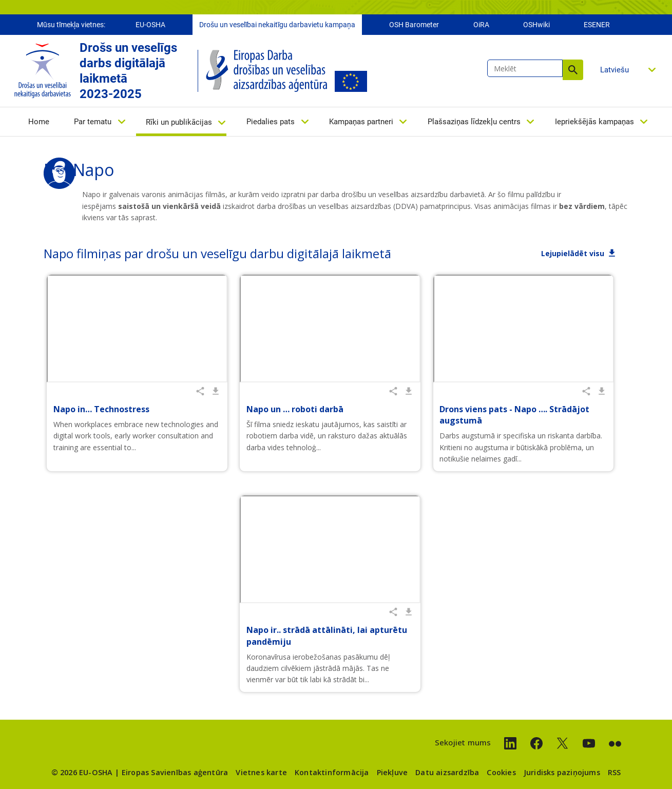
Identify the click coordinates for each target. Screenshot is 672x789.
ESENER (597, 25)
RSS (615, 772)
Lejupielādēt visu (573, 253)
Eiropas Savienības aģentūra (175, 772)
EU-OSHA (150, 25)
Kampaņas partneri (361, 122)
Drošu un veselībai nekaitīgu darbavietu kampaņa (277, 25)
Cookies (501, 772)
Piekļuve (392, 772)
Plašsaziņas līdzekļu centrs (474, 122)
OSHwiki (536, 25)
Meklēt (573, 70)
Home (39, 122)
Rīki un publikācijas (179, 122)
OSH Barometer (414, 25)
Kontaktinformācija (332, 772)
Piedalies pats (271, 122)
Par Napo (79, 170)
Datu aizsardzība (447, 772)
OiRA (481, 25)
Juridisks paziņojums (562, 772)
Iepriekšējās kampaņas (594, 122)
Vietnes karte (261, 772)
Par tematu (93, 122)
